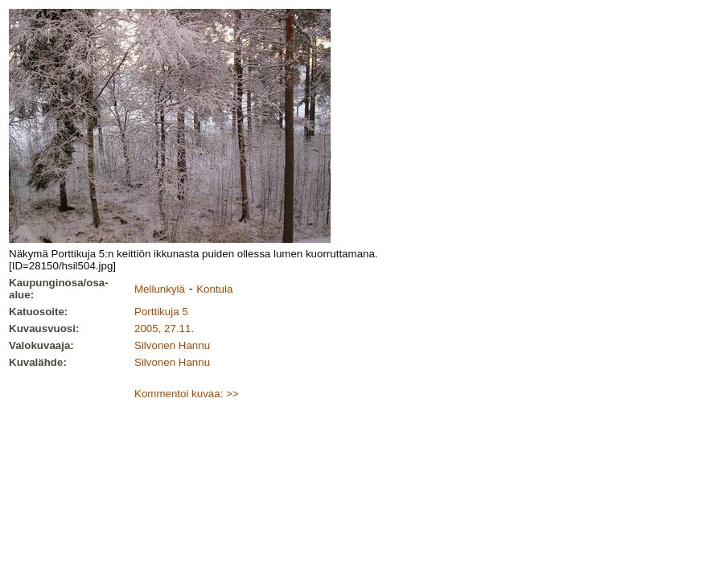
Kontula (214, 289)
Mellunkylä (160, 289)
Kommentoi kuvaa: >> (187, 394)
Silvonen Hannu (172, 345)
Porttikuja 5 (161, 312)
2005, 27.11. (164, 329)
